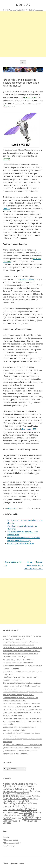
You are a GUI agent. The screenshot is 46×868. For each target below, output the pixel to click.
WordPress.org (9, 846)
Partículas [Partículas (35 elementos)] (27, 806)
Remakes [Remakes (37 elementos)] (20, 815)
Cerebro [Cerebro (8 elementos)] (23, 786)
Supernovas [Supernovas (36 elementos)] (12, 821)
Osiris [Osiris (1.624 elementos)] (18, 806)
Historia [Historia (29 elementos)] (6, 801)
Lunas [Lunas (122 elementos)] (25, 801)
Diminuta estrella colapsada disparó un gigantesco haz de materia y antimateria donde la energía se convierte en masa (22, 686)
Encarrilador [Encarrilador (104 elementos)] (22, 791)
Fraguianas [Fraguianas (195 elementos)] (10, 798)
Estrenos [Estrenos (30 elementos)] (25, 793)
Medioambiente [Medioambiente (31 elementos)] (10, 803)
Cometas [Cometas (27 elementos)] (30, 786)
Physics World (13, 508)
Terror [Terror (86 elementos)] (21, 821)
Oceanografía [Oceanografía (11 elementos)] (8, 806)
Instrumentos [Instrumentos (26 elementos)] (16, 801)
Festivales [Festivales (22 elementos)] (36, 796)
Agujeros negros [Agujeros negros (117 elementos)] (24, 784)
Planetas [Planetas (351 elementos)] (31, 809)
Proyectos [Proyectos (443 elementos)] (25, 812)
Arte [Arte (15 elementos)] (36, 784)
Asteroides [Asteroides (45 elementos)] (8, 786)
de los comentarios (12, 843)
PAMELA (6, 209)
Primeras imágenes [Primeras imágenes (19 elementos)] (11, 812)
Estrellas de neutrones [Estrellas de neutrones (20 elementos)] (12, 794)
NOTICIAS (23, 5)
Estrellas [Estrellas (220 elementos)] (35, 791)
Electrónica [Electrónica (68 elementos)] (9, 792)
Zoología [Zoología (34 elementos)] (7, 823)
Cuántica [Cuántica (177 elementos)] (28, 789)
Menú (23, 62)
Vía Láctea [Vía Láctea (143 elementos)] (31, 821)
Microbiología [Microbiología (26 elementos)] (23, 803)
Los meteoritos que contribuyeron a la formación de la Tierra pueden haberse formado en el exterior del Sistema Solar (22, 721)
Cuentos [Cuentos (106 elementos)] (18, 789)
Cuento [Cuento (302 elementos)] (8, 788)
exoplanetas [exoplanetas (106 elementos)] (10, 796)
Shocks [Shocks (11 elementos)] (19, 818)
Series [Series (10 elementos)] (14, 818)
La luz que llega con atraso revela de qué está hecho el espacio (33, 565)
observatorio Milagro (26, 279)
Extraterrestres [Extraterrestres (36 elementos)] (24, 796)
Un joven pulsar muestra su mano (21, 544)
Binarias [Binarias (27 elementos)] (17, 786)
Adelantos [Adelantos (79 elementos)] (8, 784)
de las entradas (10, 840)
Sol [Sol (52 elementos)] (4, 821)
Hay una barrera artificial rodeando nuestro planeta (22, 745)
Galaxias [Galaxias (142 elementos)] (22, 798)
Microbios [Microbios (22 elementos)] (33, 803)
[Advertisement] (23, 34)
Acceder (6, 837)
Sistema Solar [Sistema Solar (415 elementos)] (32, 818)
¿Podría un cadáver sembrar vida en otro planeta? (22, 748)
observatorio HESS (29, 429)
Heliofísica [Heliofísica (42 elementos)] (33, 798)
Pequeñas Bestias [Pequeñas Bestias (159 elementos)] (14, 809)
